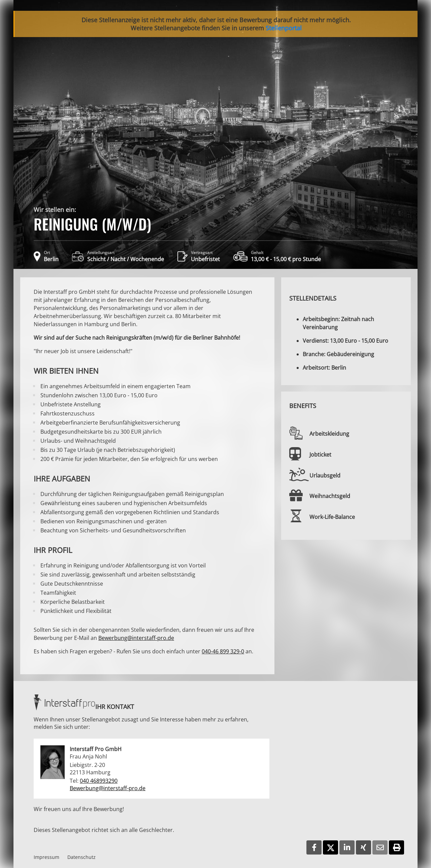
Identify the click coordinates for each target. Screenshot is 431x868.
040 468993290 (99, 781)
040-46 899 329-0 (223, 651)
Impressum (46, 857)
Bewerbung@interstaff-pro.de (136, 638)
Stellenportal (284, 28)
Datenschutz (81, 857)
